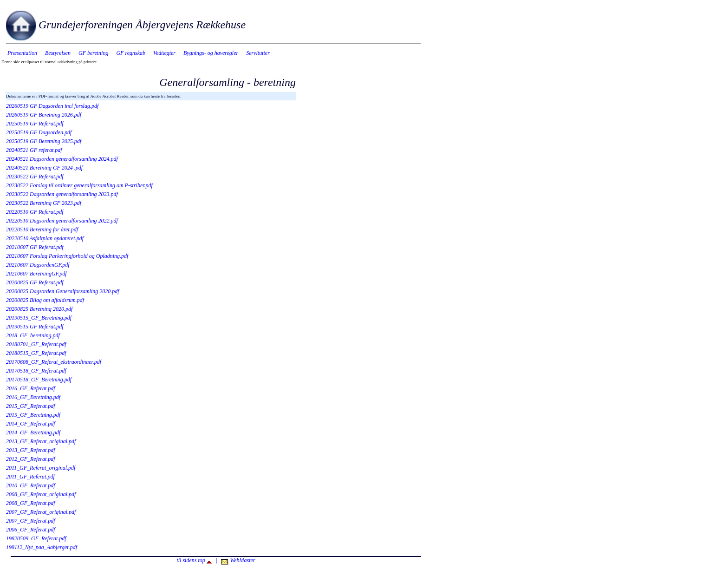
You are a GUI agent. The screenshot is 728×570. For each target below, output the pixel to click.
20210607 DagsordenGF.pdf (38, 265)
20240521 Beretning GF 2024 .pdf (44, 168)
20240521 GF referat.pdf (34, 150)
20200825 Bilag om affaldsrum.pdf (45, 300)
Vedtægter (164, 53)
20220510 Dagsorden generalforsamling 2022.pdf (62, 221)
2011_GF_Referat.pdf (30, 477)
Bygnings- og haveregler (211, 53)
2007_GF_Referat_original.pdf (41, 512)
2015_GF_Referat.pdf (31, 406)
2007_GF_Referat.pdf (31, 521)
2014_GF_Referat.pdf (31, 424)
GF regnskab (131, 53)
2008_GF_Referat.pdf (31, 503)
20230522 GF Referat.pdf (35, 177)
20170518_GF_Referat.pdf (36, 371)
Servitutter (258, 53)
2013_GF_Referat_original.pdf (41, 441)
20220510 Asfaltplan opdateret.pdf (45, 238)
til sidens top (194, 560)
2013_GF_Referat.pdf (31, 450)
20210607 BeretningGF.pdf (36, 274)
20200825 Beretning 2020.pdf (39, 309)
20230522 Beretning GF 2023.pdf (44, 203)
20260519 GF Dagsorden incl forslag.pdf (52, 106)
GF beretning (94, 53)
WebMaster (238, 560)
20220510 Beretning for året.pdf (42, 229)
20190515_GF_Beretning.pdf (39, 318)
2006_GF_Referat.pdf (31, 530)
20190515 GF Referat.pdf (35, 327)
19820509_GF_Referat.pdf (36, 538)
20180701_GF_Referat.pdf (36, 344)
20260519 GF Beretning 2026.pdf (44, 115)
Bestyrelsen (58, 53)
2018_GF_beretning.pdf (33, 335)
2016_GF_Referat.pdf (31, 388)
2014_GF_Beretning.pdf (33, 432)
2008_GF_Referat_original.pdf (41, 494)
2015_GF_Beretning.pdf (33, 415)
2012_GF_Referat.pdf (31, 459)
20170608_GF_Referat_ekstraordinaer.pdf (54, 362)
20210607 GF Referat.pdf (35, 247)
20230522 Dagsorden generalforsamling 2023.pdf (62, 194)
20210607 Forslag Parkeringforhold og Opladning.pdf (67, 256)
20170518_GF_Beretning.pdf (39, 380)
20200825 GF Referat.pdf (35, 282)
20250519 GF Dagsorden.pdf (39, 132)
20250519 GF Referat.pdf (35, 124)
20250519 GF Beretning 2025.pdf (44, 141)
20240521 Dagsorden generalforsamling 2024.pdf (62, 159)
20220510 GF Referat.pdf (35, 212)
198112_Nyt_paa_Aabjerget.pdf (42, 547)
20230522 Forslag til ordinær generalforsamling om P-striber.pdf (79, 185)
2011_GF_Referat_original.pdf (41, 468)
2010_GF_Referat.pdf (31, 485)
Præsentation (22, 53)
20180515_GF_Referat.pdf (36, 353)
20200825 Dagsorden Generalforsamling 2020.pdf (63, 291)
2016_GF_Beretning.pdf (33, 397)
